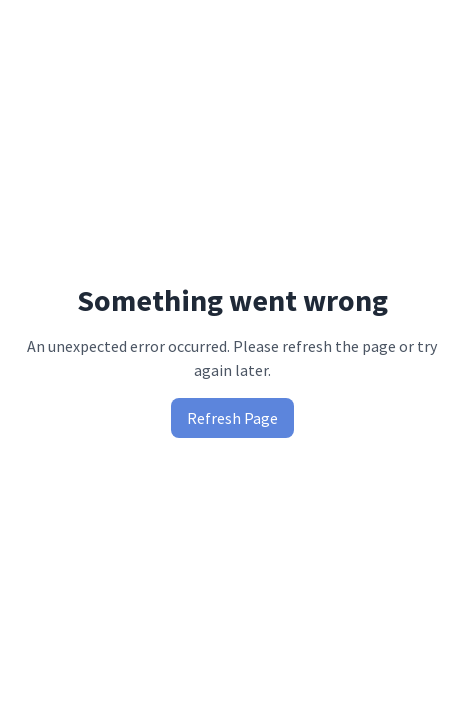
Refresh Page (232, 418)
